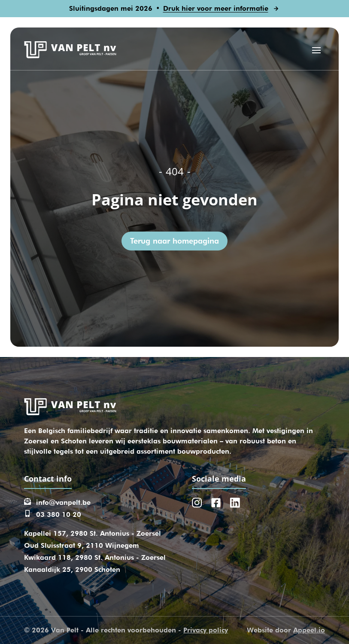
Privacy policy (206, 630)
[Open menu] (316, 50)
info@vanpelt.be (63, 502)
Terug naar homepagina (174, 241)
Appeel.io (309, 630)
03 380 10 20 (59, 514)
